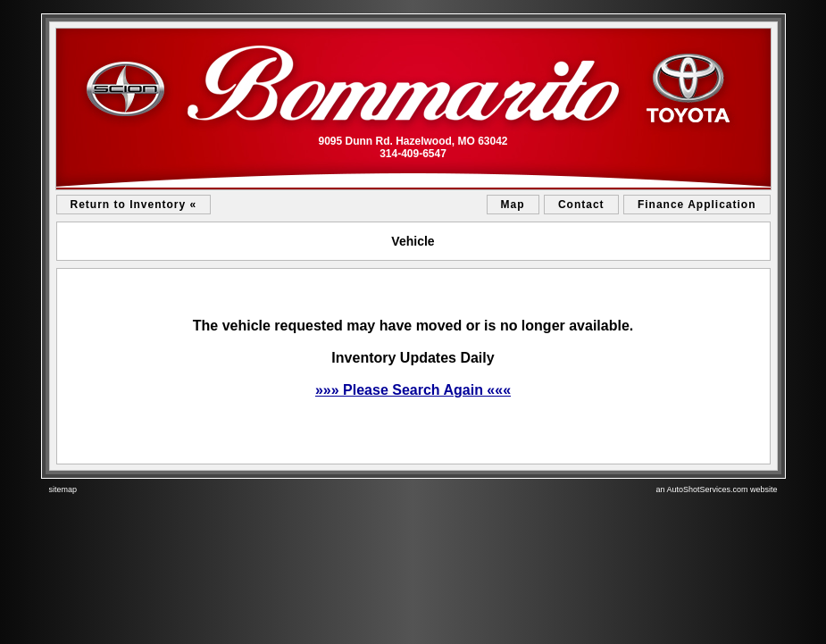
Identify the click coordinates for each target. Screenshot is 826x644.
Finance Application (697, 205)
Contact (581, 205)
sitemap (63, 489)
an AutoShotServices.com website (716, 489)
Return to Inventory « (134, 205)
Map (513, 205)
